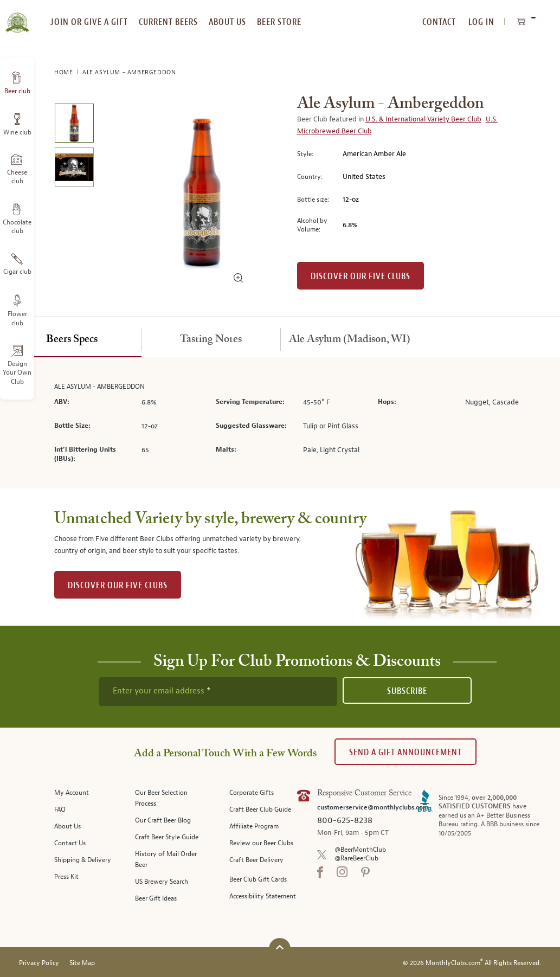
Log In (481, 22)
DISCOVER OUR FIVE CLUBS (118, 585)
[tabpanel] (280, 423)
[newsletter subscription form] (218, 691)
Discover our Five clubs (361, 276)
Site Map (82, 963)
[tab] (72, 340)
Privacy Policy (39, 963)
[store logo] (17, 16)
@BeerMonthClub (360, 850)
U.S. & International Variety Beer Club (423, 119)
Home (65, 72)
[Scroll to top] (280, 947)
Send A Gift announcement (405, 752)
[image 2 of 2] (74, 169)
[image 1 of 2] (74, 125)
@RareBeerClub (356, 859)
